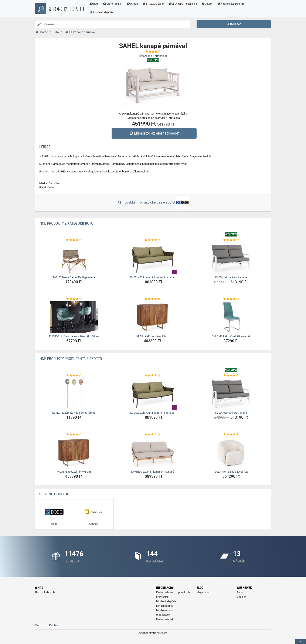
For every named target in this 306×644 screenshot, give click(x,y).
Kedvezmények (165, 619)
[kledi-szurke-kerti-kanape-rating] (231, 240)
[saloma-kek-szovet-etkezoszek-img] (231, 317)
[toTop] (301, 642)
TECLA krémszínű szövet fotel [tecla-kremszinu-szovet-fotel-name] (231, 472)
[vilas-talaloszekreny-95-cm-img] (152, 317)
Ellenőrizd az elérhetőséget (154, 133)
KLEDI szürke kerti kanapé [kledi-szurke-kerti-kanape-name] (231, 277)
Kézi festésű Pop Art (231, 4)
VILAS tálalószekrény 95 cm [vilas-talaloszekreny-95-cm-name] (152, 336)
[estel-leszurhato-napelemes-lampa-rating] (74, 376)
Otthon (132, 4)
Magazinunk (204, 592)
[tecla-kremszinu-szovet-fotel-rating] (231, 435)
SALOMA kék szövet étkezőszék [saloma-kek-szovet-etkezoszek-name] (231, 336)
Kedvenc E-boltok (54, 494)
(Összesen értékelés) (153, 56)
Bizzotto (54, 183)
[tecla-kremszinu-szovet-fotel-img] (231, 453)
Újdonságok (163, 615)
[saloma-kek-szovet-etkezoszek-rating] (231, 299)
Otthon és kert (113, 4)
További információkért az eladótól (153, 203)
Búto (94, 4)
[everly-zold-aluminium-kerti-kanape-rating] (152, 240)
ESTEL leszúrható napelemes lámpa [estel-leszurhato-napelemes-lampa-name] (74, 413)
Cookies (242, 597)
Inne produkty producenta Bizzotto (70, 359)
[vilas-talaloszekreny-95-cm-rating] (152, 299)
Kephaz (54, 625)
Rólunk (241, 592)
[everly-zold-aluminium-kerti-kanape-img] (152, 258)
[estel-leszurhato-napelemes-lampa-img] (74, 394)
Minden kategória (101, 12)
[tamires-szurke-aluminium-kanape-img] (152, 453)
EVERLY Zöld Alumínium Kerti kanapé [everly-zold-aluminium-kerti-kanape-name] (152, 277)
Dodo (50, 187)
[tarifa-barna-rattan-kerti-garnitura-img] (74, 258)
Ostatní (207, 4)
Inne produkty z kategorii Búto (66, 223)
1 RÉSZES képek (153, 4)
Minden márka (164, 606)
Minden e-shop (165, 610)
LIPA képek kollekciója (183, 4)
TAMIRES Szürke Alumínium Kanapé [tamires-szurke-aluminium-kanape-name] (152, 472)
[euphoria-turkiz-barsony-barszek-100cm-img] (74, 317)
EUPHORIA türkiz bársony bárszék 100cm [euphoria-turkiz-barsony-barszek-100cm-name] (74, 336)
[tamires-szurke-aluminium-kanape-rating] (152, 435)
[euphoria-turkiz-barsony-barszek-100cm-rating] (74, 299)
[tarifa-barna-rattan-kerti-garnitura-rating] (74, 240)
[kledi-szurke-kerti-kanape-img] (231, 258)
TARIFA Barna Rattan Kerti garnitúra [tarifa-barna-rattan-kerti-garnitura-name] (74, 277)
